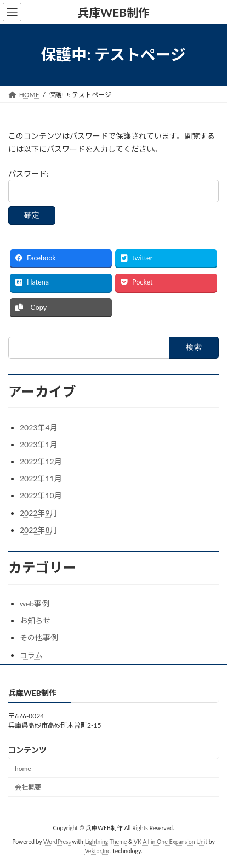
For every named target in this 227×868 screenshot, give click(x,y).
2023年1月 (39, 444)
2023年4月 (39, 427)
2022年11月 (41, 478)
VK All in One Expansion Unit (171, 841)
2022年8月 (39, 530)
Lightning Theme (106, 841)
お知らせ (35, 620)
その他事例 (39, 637)
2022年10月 (41, 495)
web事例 (35, 603)
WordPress (57, 841)
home (23, 768)
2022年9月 (39, 513)
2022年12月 (41, 461)
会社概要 (28, 787)
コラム (31, 655)
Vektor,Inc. (98, 851)
